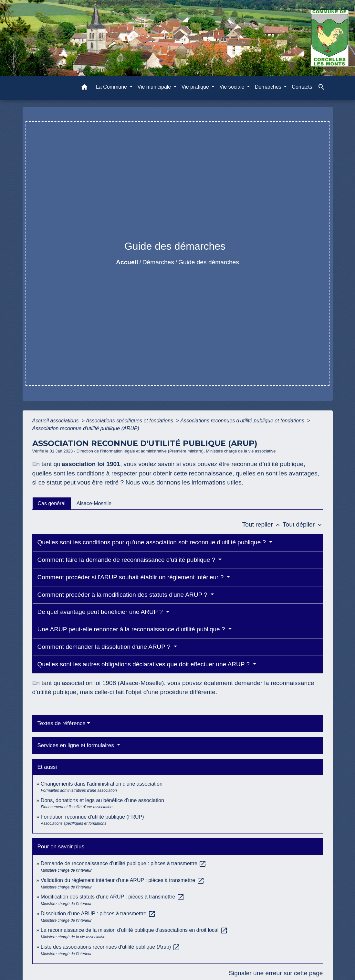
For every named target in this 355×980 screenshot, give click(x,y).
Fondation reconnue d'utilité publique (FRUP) (92, 817)
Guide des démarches (209, 262)
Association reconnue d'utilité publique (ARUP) (86, 428)
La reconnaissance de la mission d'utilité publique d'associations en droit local (134, 930)
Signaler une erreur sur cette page (276, 973)
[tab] (52, 503)
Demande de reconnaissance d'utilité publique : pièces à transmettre (124, 863)
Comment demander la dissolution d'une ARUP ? (105, 647)
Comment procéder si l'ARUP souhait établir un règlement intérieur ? (131, 577)
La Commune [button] (112, 87)
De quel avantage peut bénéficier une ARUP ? (101, 612)
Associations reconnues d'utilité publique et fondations (243, 421)
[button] (84, 88)
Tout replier (262, 524)
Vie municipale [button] (155, 87)
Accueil (127, 262)
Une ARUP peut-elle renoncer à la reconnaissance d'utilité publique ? (132, 629)
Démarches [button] (269, 87)
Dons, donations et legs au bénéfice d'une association (102, 800)
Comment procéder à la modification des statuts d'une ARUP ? (123, 595)
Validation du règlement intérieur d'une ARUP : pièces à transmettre (123, 880)
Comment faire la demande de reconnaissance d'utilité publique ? (127, 560)
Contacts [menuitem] (302, 87)
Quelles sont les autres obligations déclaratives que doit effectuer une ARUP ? (145, 664)
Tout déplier (303, 524)
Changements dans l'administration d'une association (102, 784)
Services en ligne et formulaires (77, 745)
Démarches (158, 262)
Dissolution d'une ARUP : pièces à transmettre (98, 914)
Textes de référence (62, 723)
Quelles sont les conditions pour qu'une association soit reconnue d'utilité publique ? (153, 542)
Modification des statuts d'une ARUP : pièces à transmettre (113, 897)
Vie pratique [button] (196, 87)
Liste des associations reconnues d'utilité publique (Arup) (110, 947)
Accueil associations (56, 421)
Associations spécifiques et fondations (130, 421)
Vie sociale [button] (233, 87)
